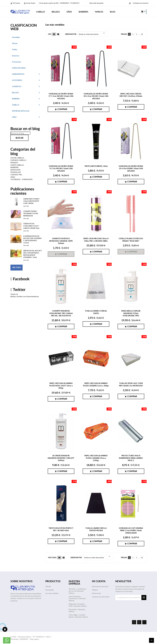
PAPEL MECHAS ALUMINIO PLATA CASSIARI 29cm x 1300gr (96, 458)
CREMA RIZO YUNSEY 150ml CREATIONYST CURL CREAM (31, 201)
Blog (113, 12)
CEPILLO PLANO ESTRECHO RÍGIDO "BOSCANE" (131, 240)
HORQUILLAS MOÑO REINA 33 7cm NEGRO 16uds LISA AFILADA (61, 169)
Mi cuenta (15, 3)
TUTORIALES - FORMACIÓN (21, 179)
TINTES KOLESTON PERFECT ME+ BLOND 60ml (61, 529)
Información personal (100, 586)
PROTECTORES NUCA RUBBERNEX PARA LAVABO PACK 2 (131, 458)
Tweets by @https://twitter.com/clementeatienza (25, 295)
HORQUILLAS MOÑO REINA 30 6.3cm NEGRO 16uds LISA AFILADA (96, 96)
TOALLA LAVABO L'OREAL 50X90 (96, 312)
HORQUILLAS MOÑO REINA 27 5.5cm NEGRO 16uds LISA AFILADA (61, 96)
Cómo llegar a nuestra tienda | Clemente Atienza (78, 616)
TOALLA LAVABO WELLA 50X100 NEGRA (96, 529)
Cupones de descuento (101, 597)
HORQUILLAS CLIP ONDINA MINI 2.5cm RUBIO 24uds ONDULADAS (131, 530)
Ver (49, 34)
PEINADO (14, 163)
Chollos (15, 49)
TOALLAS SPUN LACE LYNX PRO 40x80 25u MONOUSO (131, 384)
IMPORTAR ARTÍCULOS (21, 111)
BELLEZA (56, 12)
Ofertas (15, 43)
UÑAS (69, 12)
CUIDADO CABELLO (18, 160)
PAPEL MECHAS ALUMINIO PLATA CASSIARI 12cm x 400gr (96, 384)
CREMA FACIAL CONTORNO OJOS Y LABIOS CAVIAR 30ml (31, 226)
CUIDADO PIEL (16, 175)
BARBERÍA (83, 12)
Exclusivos (16, 56)
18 (142, 34)
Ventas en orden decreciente (92, 34)
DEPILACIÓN (15, 170)
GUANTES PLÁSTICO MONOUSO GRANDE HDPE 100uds (61, 241)
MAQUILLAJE (16, 172)
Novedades (16, 37)
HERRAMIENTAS (18, 74)
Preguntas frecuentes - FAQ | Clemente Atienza (78, 605)
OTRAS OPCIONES (19, 68)
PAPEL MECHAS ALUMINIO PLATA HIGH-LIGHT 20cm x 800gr (61, 386)
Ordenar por (71, 34)
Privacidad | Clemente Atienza (77, 610)
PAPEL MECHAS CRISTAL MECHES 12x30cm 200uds (131, 95)
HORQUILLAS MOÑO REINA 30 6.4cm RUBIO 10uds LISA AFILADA (131, 169)
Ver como (52, 558)
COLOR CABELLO (17, 158)
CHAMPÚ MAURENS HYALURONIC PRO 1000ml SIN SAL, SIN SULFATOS (61, 313)
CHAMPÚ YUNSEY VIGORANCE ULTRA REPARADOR (31, 213)
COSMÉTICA (17, 86)
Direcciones (96, 593)
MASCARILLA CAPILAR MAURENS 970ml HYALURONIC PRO (131, 313)
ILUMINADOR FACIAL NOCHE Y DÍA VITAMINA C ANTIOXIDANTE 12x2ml (32, 239)
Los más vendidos (52, 593)
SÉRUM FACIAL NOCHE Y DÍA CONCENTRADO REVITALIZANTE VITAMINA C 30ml (33, 254)
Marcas (99, 12)
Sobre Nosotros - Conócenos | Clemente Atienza (77, 599)
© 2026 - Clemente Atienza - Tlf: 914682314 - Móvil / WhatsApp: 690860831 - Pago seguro (31, 638)
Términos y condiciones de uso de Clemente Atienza (77, 591)
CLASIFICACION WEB (24, 27)
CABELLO (41, 12)
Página (124, 34)
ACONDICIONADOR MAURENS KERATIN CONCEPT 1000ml (61, 458)
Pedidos (95, 590)
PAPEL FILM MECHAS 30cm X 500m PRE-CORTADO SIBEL (96, 240)
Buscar (19, 138)
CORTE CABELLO (17, 165)
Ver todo (16, 267)
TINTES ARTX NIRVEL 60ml (96, 166)
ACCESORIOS (17, 80)
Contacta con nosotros (141, 3)
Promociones (17, 62)
